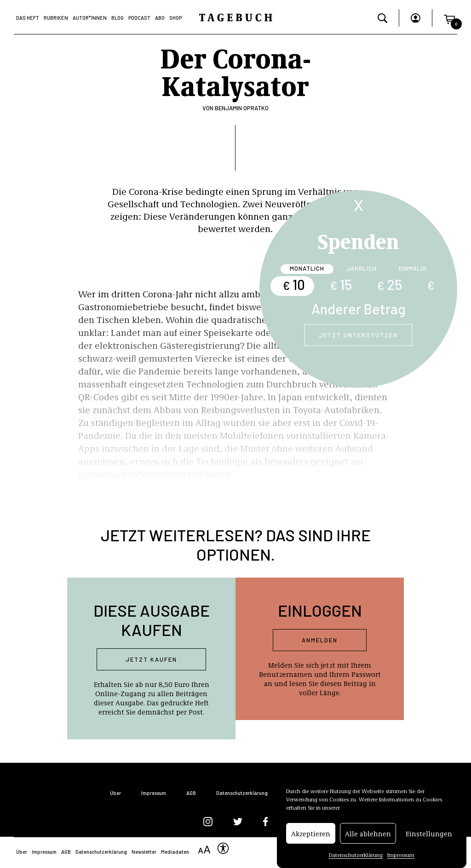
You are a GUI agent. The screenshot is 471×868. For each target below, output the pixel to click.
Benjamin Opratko (242, 108)
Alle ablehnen (368, 835)
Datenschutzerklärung (356, 857)
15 (341, 284)
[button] (449, 18)
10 (294, 284)
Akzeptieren (311, 835)
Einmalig (413, 268)
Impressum (401, 857)
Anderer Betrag (359, 309)
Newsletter (144, 852)
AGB (191, 793)
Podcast (139, 18)
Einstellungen (429, 835)
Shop (175, 18)
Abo (160, 18)
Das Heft (28, 18)
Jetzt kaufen (151, 659)
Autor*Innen (90, 18)
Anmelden (320, 640)
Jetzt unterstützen (358, 335)
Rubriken (56, 18)
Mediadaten (175, 852)
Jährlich (362, 268)
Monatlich (307, 268)
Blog (118, 18)
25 (389, 284)
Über (115, 793)
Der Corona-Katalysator (235, 71)
